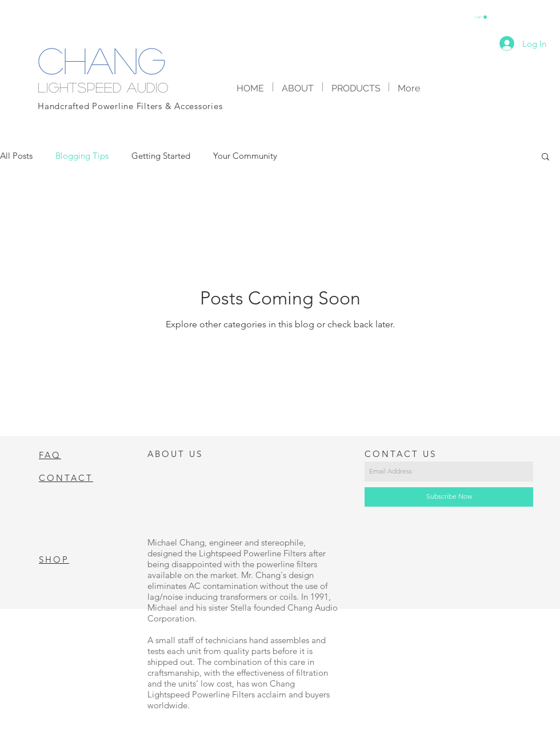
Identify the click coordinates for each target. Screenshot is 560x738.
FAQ (50, 455)
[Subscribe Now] (449, 497)
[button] (481, 17)
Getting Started (161, 156)
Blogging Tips (82, 156)
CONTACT (66, 478)
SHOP (54, 559)
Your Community (245, 156)
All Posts (16, 156)
